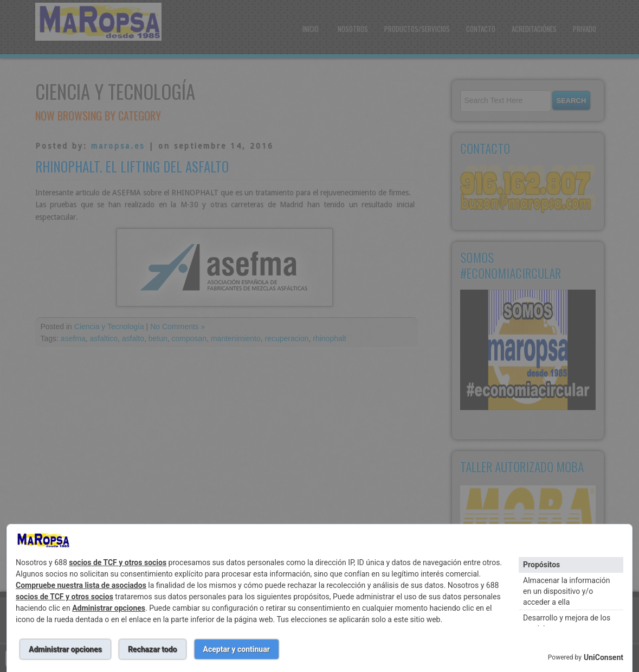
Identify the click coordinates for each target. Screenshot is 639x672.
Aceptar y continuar (237, 649)
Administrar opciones (109, 608)
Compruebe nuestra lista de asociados (81, 585)
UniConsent (603, 657)
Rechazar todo (153, 649)
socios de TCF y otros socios (118, 562)
